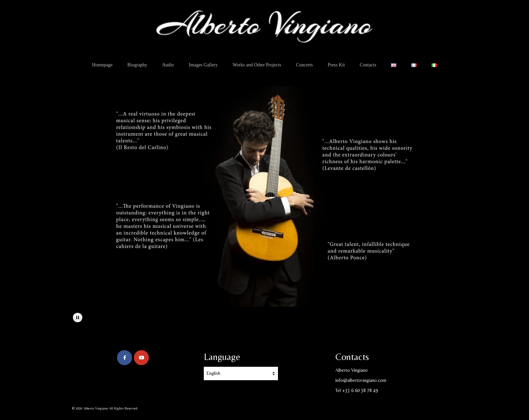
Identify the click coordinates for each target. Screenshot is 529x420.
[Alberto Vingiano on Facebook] (124, 358)
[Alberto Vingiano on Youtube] (141, 358)
